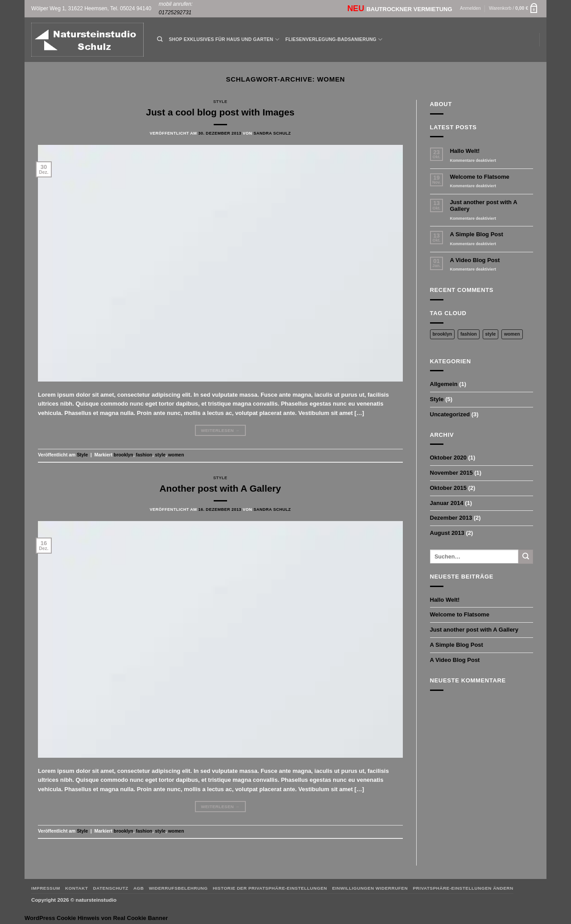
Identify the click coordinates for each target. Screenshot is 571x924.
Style (220, 102)
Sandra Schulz (272, 133)
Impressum (46, 888)
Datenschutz (110, 888)
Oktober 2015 (448, 488)
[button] (470, 9)
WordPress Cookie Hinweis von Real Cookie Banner (96, 918)
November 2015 (451, 473)
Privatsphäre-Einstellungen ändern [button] (463, 888)
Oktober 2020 (448, 458)
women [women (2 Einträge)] (512, 334)
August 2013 (447, 533)
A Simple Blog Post (476, 234)
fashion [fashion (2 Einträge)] (469, 334)
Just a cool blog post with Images (220, 112)
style (160, 455)
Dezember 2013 (451, 518)
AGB (139, 888)
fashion (144, 455)
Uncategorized (450, 414)
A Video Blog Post (475, 260)
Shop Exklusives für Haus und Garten (224, 39)
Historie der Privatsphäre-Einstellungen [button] (270, 888)
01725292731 (175, 12)
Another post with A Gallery (220, 488)
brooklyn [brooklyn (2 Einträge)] (443, 334)
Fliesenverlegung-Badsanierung (334, 39)
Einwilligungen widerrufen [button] (370, 888)
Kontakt (77, 888)
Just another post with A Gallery (483, 206)
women (176, 455)
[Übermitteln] (526, 557)
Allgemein (444, 384)
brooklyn (124, 455)
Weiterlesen (220, 431)
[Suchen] (160, 39)
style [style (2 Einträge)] (491, 334)
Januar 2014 (447, 503)
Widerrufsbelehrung (178, 888)
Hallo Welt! (465, 151)
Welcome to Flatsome (479, 177)
